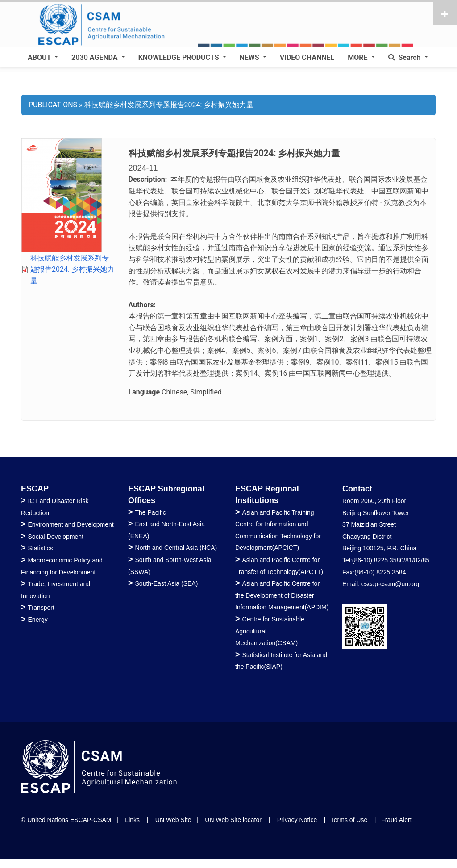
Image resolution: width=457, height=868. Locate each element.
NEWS (250, 57)
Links (132, 820)
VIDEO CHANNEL (307, 57)
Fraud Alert (396, 820)
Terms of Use (349, 820)
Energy (38, 620)
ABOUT (40, 57)
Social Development (56, 537)
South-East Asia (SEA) (167, 583)
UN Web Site (173, 820)
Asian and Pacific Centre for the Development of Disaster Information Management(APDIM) (282, 595)
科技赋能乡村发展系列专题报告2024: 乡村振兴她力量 (72, 269)
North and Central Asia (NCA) (176, 548)
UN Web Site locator (233, 820)
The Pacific (151, 512)
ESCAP (35, 489)
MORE (358, 57)
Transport (41, 608)
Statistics (41, 548)
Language (144, 392)
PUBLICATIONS (53, 105)
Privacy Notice (297, 820)
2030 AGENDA (95, 57)
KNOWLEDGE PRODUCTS (180, 57)
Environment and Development (71, 524)
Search (405, 57)
